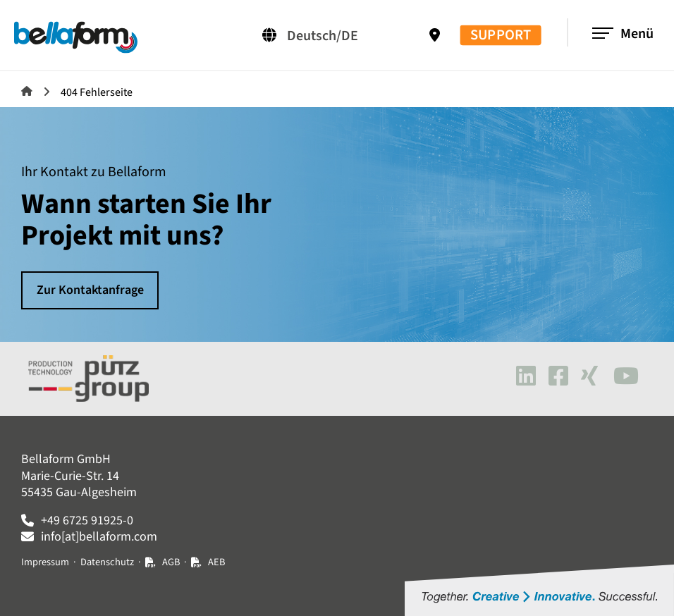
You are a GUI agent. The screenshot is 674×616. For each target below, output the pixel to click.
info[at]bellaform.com (99, 537)
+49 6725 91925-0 (87, 520)
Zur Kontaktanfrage (90, 290)
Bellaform (27, 91)
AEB (216, 562)
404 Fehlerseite (97, 92)
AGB (171, 562)
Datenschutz (107, 562)
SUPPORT (501, 36)
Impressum (45, 562)
